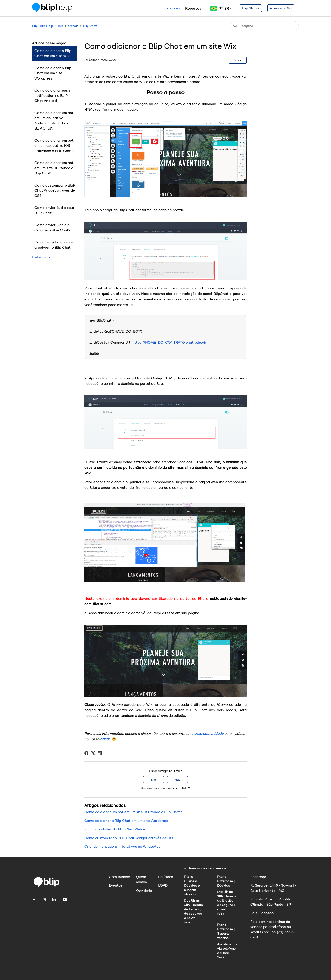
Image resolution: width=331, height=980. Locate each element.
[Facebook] (86, 753)
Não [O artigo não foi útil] (177, 780)
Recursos (195, 8)
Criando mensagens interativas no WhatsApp (122, 846)
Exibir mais (41, 257)
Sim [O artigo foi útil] (153, 780)
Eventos (116, 885)
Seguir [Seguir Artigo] (238, 60)
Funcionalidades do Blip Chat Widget (116, 829)
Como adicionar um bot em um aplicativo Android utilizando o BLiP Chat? (54, 121)
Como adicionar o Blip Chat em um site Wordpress (53, 73)
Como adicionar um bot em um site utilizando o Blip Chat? (54, 168)
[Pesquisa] (264, 26)
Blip (61, 26)
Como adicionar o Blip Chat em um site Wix (53, 53)
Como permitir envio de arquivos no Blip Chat (54, 245)
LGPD (163, 885)
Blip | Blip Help (43, 26)
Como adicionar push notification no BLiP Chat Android (52, 95)
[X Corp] (93, 753)
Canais (73, 26)
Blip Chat (90, 26)
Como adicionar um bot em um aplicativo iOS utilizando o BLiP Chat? (54, 146)
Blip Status (251, 8)
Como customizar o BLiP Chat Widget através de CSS (55, 190)
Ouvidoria (144, 891)
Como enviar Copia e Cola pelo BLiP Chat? (52, 228)
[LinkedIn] (100, 753)
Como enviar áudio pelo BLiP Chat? (54, 210)
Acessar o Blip (281, 8)
